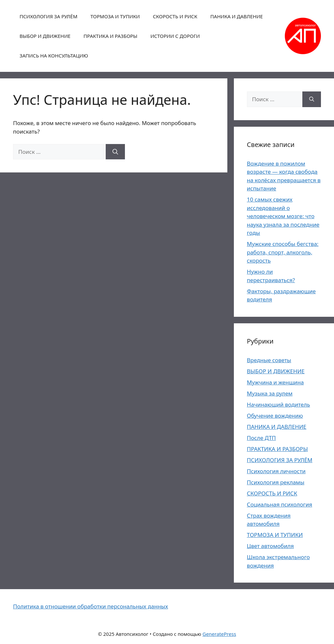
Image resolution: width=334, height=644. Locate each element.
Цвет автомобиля (270, 546)
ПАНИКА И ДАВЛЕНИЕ (237, 16)
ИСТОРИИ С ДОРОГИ (175, 36)
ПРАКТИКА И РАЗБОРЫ (110, 36)
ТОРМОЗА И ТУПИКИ (115, 16)
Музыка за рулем (270, 393)
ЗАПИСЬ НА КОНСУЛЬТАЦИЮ (54, 56)
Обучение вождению (275, 416)
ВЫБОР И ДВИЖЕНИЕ (45, 36)
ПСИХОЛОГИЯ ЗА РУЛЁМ (48, 16)
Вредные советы (269, 360)
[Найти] (115, 152)
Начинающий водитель (279, 404)
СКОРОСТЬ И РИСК (175, 16)
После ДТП (261, 438)
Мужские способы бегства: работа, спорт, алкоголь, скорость (283, 252)
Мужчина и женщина (275, 382)
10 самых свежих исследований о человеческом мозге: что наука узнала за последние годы (283, 216)
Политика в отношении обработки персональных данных (91, 606)
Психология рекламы (276, 482)
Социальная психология (280, 504)
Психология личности (276, 471)
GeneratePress (219, 634)
